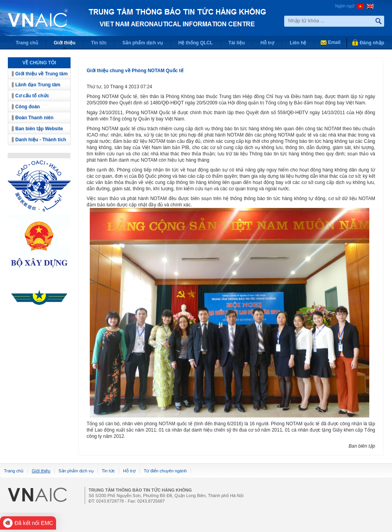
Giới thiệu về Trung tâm (42, 74)
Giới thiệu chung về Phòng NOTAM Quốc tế (135, 71)
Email (334, 42)
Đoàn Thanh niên (34, 118)
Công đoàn (28, 107)
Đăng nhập (372, 43)
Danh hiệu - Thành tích (41, 140)
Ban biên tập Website (39, 129)
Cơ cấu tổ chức (32, 96)
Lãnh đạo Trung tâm (38, 85)
